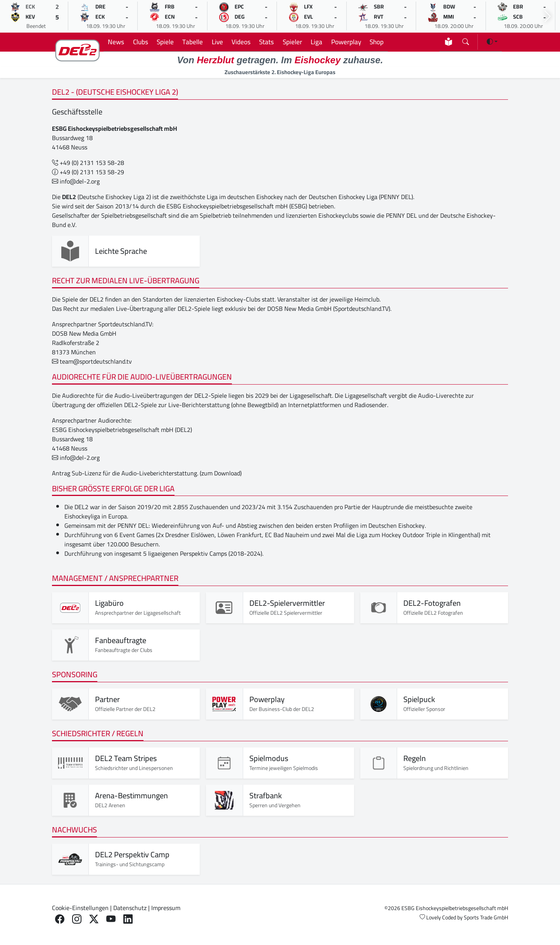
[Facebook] (60, 919)
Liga (316, 42)
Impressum (166, 908)
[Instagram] (77, 919)
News (116, 42)
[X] (94, 919)
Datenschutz (130, 908)
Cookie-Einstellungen (80, 908)
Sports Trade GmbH (486, 917)
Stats (266, 42)
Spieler (292, 42)
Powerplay (346, 42)
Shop (377, 42)
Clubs (141, 42)
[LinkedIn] (128, 919)
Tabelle (193, 42)
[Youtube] (111, 919)
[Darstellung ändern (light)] (492, 42)
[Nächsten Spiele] (548, 16)
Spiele (165, 42)
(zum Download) (221, 473)
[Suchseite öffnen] (466, 40)
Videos (241, 42)
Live (217, 42)
